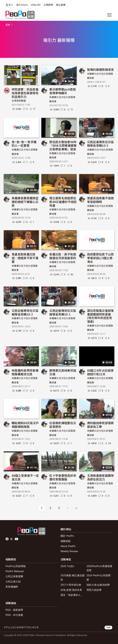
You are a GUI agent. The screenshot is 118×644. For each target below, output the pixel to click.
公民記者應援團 (14, 576)
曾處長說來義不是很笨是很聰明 (100, 200)
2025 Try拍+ (68, 566)
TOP (108, 627)
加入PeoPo (22, 5)
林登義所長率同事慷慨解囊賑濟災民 (25, 372)
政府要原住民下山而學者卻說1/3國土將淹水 (100, 258)
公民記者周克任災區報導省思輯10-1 (63, 312)
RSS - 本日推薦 (14, 615)
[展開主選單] (109, 15)
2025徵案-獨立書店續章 (73, 578)
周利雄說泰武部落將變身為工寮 (100, 425)
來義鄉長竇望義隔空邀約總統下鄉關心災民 (25, 202)
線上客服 (61, 5)
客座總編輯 (12, 587)
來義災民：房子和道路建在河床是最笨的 (63, 256)
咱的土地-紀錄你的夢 (98, 585)
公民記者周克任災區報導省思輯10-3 (100, 144)
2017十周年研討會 (71, 585)
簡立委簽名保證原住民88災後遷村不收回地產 (63, 202)
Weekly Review (69, 551)
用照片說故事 (94, 590)
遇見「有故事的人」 (72, 595)
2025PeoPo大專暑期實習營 (99, 568)
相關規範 (66, 541)
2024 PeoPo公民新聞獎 (99, 578)
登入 (11, 5)
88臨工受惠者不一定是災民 (25, 477)
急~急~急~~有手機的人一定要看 (24, 144)
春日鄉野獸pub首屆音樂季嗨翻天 (63, 91)
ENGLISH (36, 5)
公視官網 (48, 5)
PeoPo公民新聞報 (16, 566)
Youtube (17, 539)
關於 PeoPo (67, 536)
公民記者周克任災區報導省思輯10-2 (25, 312)
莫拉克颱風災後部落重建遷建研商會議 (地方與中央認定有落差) (100, 316)
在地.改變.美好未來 (71, 590)
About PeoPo (68, 546)
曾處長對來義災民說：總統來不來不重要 (25, 258)
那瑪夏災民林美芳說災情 (63, 372)
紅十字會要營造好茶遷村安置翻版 (63, 477)
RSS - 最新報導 (14, 610)
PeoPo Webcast (15, 571)
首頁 (8, 25)
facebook (7, 539)
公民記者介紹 (13, 582)
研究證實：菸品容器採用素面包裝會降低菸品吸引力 (25, 93)
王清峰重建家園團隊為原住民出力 (100, 477)
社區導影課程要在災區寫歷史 (63, 425)
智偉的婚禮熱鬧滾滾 (100, 69)
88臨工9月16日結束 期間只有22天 (100, 372)
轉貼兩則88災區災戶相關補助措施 (25, 425)
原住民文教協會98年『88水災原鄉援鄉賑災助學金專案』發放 (63, 145)
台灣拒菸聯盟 (19, 101)
